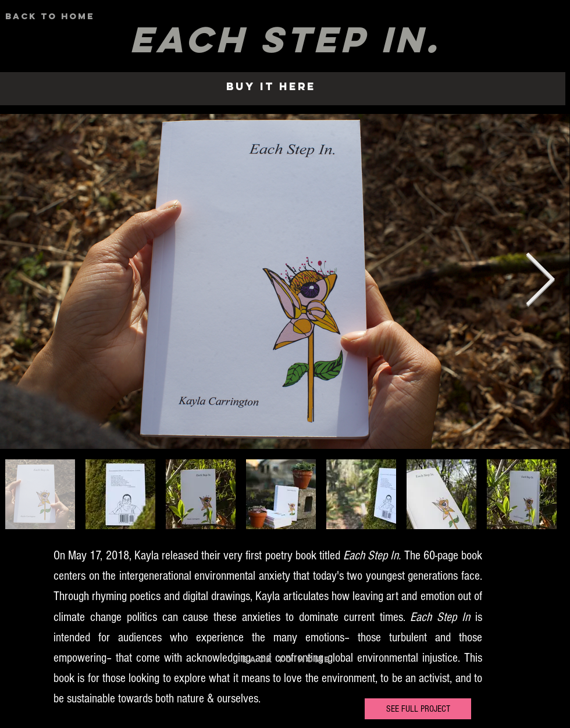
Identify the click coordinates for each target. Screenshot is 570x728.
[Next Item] (540, 281)
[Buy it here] (271, 87)
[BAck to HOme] (50, 16)
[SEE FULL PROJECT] (418, 709)
